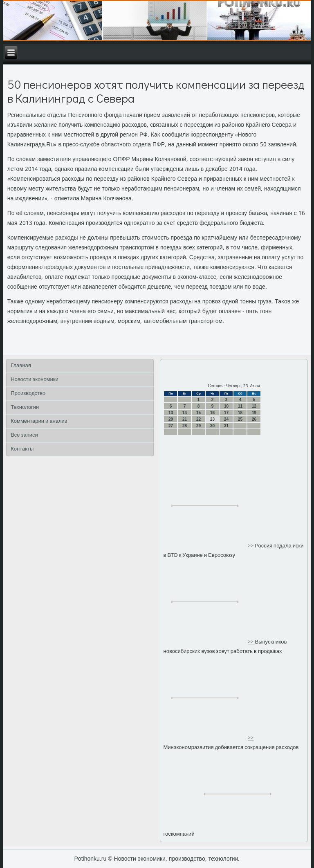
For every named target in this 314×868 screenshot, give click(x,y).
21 (185, 419)
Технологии (25, 407)
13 (171, 413)
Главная (21, 366)
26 (254, 419)
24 (226, 419)
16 (212, 413)
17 (226, 413)
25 (240, 419)
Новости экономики (35, 380)
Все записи (24, 435)
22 (198, 419)
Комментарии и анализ (39, 421)
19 (254, 413)
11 (240, 406)
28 (185, 426)
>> (251, 546)
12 (254, 406)
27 (171, 426)
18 (240, 413)
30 (212, 426)
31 (226, 426)
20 (171, 419)
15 (198, 413)
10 (226, 406)
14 (185, 413)
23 (212, 419)
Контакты (22, 449)
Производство (28, 394)
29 (198, 426)
